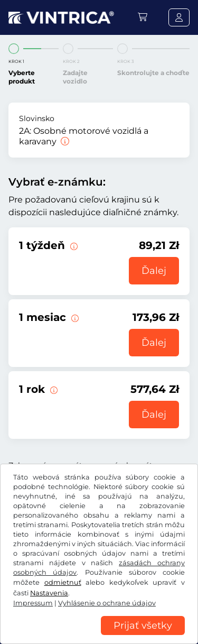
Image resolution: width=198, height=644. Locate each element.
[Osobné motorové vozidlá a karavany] (64, 141)
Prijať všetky (143, 625)
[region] (99, 636)
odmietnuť (63, 582)
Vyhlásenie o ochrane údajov (107, 603)
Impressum (33, 603)
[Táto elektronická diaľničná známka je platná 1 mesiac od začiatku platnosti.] (74, 317)
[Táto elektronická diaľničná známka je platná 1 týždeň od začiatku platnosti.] (73, 245)
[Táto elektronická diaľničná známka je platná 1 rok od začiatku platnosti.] (53, 389)
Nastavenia (49, 593)
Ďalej (154, 271)
